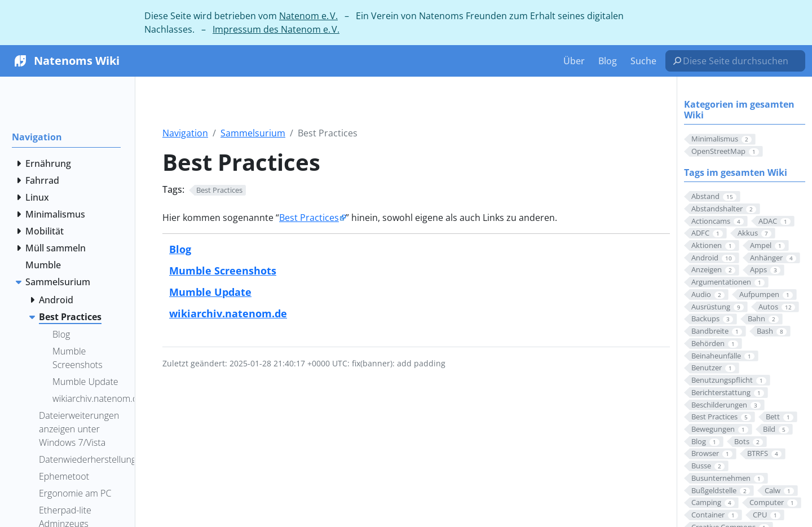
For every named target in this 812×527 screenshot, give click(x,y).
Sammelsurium (253, 133)
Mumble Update (210, 292)
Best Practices (309, 218)
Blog (180, 249)
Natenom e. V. (308, 16)
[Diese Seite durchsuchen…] (740, 61)
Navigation (185, 133)
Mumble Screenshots (223, 270)
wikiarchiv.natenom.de (228, 313)
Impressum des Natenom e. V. (276, 29)
